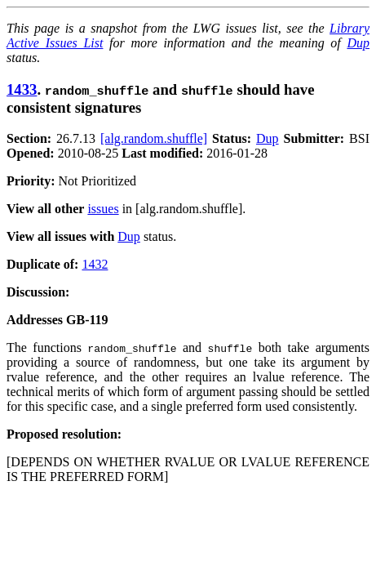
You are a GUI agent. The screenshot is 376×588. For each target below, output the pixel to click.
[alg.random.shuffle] (154, 138)
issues (103, 209)
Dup (358, 43)
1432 (95, 264)
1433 (22, 89)
